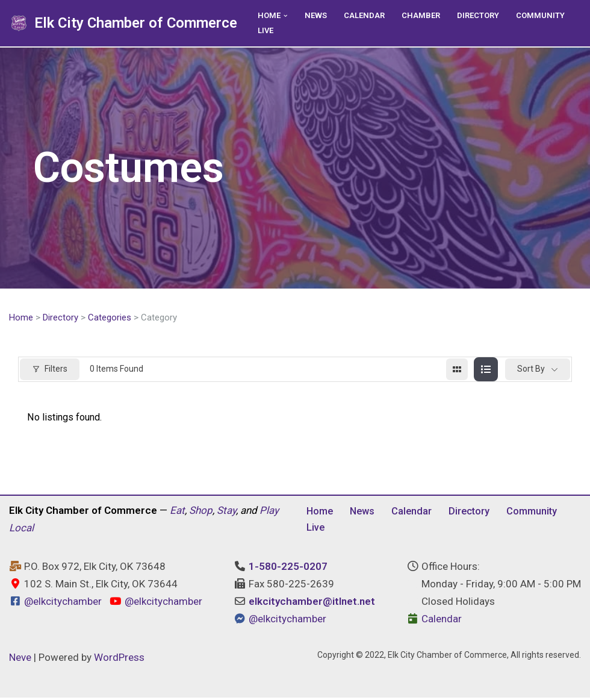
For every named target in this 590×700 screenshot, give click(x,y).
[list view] (486, 370)
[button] (287, 15)
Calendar (367, 16)
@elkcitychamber (63, 604)
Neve (20, 660)
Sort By (531, 369)
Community (548, 16)
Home (21, 318)
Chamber (425, 16)
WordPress (119, 660)
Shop (201, 513)
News (318, 16)
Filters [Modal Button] (50, 369)
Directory (484, 16)
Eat (177, 513)
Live (266, 31)
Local (21, 530)
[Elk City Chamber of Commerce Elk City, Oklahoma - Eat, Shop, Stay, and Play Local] (123, 23)
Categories (110, 318)
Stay (226, 513)
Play (269, 513)
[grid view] (457, 370)
